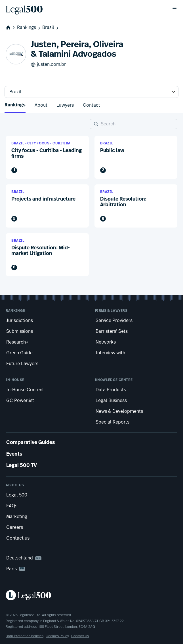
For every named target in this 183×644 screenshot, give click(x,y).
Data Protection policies (25, 636)
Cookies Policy (57, 636)
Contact (91, 105)
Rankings (29, 28)
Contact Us (80, 636)
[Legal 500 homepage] (91, 595)
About (41, 105)
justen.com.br (48, 65)
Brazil (51, 28)
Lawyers (65, 105)
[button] (47, 157)
